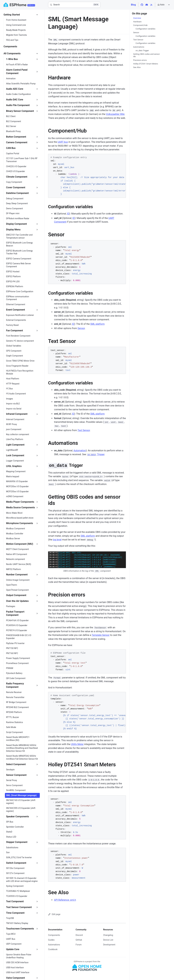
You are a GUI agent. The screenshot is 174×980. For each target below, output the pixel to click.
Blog (133, 5)
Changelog (108, 935)
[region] (87, 176)
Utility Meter (77, 744)
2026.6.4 (31, 5)
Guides (51, 940)
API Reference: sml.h (65, 900)
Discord (79, 935)
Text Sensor (84, 430)
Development (109, 945)
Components (54, 935)
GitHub (79, 940)
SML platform (97, 324)
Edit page (54, 914)
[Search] (74, 5)
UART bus (63, 142)
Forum (79, 945)
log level (57, 540)
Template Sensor (101, 635)
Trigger (96, 454)
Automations (54, 945)
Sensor (81, 328)
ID (68, 214)
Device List (108, 940)
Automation (80, 451)
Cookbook (53, 949)
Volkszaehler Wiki (115, 114)
